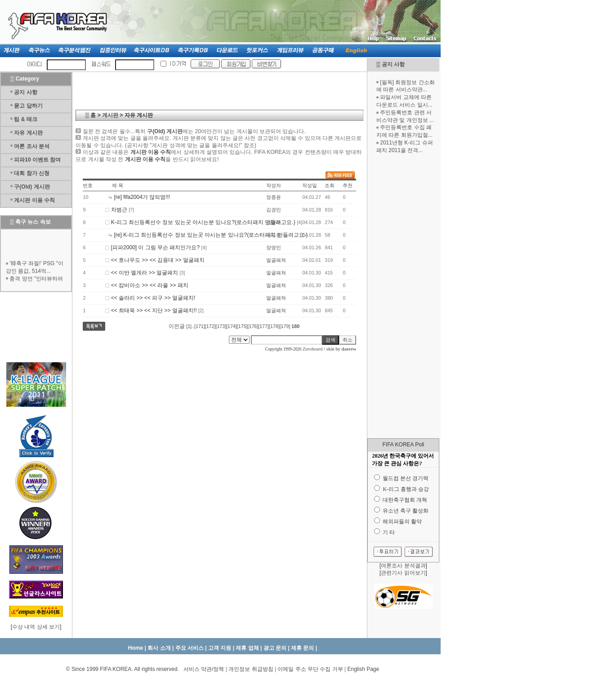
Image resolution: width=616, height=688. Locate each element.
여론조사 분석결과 (403, 566)
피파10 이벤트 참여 (37, 160)
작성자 (274, 185)
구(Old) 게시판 (32, 187)
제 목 (118, 185)
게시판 (110, 115)
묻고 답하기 (28, 106)
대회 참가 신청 (32, 173)
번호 (88, 185)
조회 (330, 185)
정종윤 (274, 197)
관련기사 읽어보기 (403, 573)
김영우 (274, 222)
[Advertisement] (403, 296)
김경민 (274, 210)
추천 (348, 185)
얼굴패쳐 (276, 260)
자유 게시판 (28, 133)
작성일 (310, 185)
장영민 (274, 247)
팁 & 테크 (25, 119)
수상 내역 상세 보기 (36, 627)
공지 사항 (393, 64)
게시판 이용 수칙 (34, 200)
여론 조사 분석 (32, 146)
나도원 (274, 235)
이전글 (177, 326)
